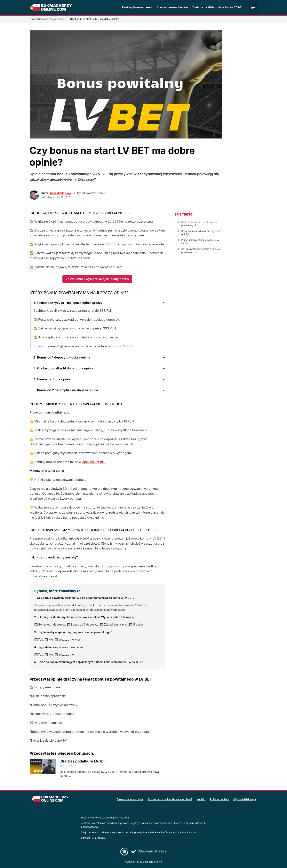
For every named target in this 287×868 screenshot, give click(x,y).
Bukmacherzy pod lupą (130, 799)
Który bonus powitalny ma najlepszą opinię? (201, 233)
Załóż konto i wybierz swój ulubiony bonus (97, 279)
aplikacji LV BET (94, 462)
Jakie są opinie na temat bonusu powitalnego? (199, 224)
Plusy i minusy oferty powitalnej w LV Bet (200, 242)
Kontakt (201, 799)
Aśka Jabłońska (60, 193)
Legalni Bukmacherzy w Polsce (47, 19)
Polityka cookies (219, 799)
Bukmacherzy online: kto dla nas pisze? (170, 799)
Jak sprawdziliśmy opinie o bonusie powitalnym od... (201, 251)
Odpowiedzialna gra (245, 799)
